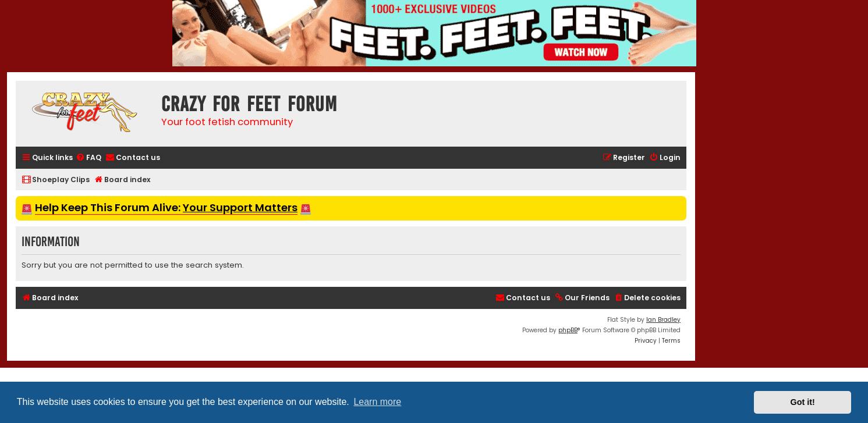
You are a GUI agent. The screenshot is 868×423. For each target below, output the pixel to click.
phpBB (568, 330)
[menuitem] (88, 158)
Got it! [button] (803, 402)
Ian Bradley (663, 320)
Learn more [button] (377, 402)
